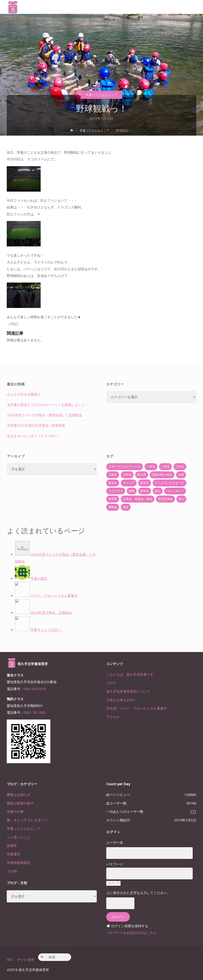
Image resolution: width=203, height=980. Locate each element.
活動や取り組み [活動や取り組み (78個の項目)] (162, 475)
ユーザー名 (115, 843)
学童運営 (13, 854)
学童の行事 (15, 812)
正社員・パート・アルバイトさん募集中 (137, 708)
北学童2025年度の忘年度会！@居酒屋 (36, 425)
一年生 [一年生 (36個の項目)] (151, 466)
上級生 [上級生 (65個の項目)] (113, 475)
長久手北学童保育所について (128, 691)
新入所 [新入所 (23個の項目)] (142, 475)
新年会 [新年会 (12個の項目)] (145, 491)
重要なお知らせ (19, 795)
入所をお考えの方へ (121, 700)
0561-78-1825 (35, 712)
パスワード (115, 864)
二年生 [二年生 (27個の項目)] (165, 466)
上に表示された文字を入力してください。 (138, 893)
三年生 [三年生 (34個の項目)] (180, 466)
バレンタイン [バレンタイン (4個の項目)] (175, 491)
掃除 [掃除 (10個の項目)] (132, 491)
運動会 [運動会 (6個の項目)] (113, 507)
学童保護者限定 (19, 863)
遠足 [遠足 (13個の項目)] (126, 507)
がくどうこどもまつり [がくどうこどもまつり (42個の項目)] (169, 483)
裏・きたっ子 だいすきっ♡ (27, 820)
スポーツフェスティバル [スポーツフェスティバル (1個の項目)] (125, 466)
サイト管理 (25, 960)
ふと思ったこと (19, 837)
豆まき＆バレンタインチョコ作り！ (34, 436)
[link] (12, 35)
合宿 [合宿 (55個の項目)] (181, 475)
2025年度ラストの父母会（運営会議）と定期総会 (45, 415)
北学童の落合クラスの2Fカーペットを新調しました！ (48, 405)
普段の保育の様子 (20, 803)
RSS (10, 960)
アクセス (113, 717)
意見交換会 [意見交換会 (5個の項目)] (165, 499)
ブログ (111, 683)
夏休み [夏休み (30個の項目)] (113, 483)
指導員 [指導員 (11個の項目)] (113, 499)
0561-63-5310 (35, 689)
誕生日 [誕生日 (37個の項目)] (145, 483)
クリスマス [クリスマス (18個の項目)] (116, 491)
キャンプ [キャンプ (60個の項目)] (129, 483)
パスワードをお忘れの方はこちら (132, 933)
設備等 (12, 845)
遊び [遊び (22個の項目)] (181, 499)
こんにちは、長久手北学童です (130, 674)
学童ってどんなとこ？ (101, 95)
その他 (12, 871)
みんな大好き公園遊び (24, 394)
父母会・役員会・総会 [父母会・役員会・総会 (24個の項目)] (138, 499)
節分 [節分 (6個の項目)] (158, 491)
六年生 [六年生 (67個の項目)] (127, 475)
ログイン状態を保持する (130, 926)
